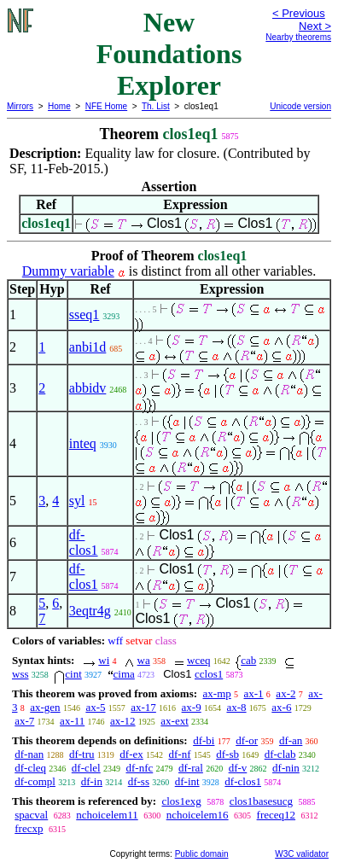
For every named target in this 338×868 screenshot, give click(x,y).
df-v (238, 768)
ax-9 (192, 707)
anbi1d (88, 347)
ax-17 (143, 707)
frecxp (29, 828)
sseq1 (84, 315)
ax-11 (72, 721)
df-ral (191, 768)
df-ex (131, 754)
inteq (83, 443)
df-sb (227, 754)
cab (248, 660)
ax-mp (217, 693)
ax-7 (24, 721)
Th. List (156, 106)
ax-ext (174, 721)
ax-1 (254, 693)
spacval (31, 815)
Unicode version (300, 106)
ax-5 (95, 707)
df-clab (280, 754)
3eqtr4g (90, 611)
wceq (198, 660)
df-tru (82, 754)
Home (59, 106)
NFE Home (106, 106)
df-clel (86, 768)
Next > (315, 26)
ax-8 (236, 707)
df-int (187, 781)
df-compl (35, 781)
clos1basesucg (261, 801)
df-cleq (30, 768)
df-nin (286, 768)
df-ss (139, 781)
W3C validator (302, 854)
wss (20, 674)
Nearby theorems (298, 37)
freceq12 (276, 815)
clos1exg (181, 801)
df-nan (29, 754)
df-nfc (139, 768)
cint (73, 674)
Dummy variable (68, 271)
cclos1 (209, 674)
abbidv (88, 388)
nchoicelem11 (107, 815)
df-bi (204, 740)
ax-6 (281, 707)
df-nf (179, 754)
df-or (247, 740)
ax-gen (45, 707)
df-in (92, 781)
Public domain (202, 854)
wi (104, 660)
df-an (291, 740)
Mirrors (20, 106)
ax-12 (123, 721)
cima (124, 674)
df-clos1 (84, 542)
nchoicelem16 (198, 815)
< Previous (299, 13)
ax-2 (286, 693)
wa (144, 660)
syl (77, 501)
